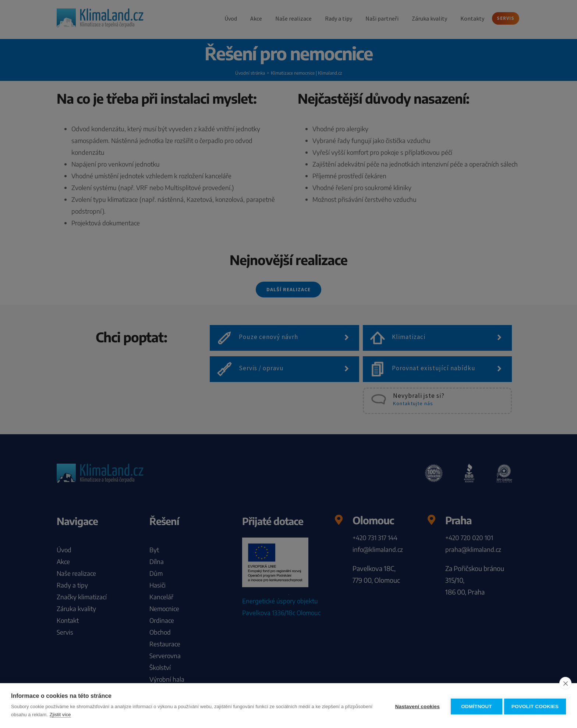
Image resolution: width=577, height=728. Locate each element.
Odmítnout (475, 706)
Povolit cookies (535, 706)
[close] (565, 683)
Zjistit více (89, 715)
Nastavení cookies (416, 706)
